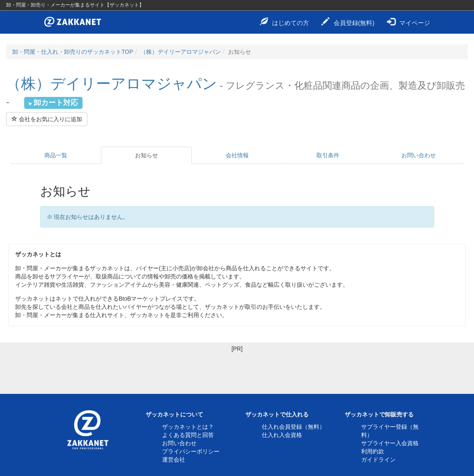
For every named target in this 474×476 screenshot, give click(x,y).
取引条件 (328, 155)
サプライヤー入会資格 (390, 443)
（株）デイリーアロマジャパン (181, 52)
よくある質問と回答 (188, 435)
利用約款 (373, 451)
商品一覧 (56, 155)
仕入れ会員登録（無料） (293, 427)
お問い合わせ (419, 155)
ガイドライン (378, 460)
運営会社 (174, 460)
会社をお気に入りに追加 (47, 119)
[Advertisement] (237, 371)
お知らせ (147, 155)
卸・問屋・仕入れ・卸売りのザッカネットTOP (73, 52)
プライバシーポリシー (191, 451)
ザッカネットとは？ (188, 427)
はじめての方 (284, 22)
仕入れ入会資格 (282, 435)
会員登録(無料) (348, 22)
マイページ (409, 22)
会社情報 (237, 155)
